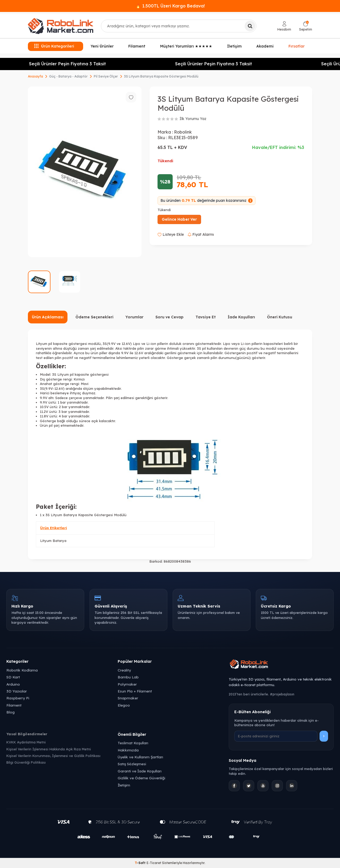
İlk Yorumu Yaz (193, 119)
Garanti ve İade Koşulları (140, 771)
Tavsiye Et (206, 317)
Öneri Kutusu (280, 317)
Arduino (13, 684)
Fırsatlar (297, 46)
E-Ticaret (154, 863)
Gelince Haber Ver (179, 219)
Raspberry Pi (18, 698)
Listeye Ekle (171, 234)
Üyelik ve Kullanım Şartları (140, 757)
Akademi (265, 46)
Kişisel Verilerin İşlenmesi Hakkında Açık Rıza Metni (49, 749)
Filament (137, 46)
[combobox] (179, 26)
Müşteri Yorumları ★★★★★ (186, 46)
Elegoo (124, 705)
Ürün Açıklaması (48, 317)
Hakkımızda (128, 750)
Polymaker (127, 684)
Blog (10, 712)
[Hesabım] (284, 26)
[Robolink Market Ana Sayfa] (281, 665)
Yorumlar (134, 317)
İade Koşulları (241, 317)
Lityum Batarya (53, 541)
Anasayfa (35, 76)
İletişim (234, 46)
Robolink (183, 132)
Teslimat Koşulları (133, 743)
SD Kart (13, 677)
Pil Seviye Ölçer (106, 76)
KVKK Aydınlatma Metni (26, 742)
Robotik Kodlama (22, 670)
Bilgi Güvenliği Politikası (26, 762)
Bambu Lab (128, 677)
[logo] (61, 26)
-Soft (141, 863)
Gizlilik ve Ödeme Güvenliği (141, 778)
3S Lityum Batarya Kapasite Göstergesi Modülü (161, 76)
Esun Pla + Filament (135, 691)
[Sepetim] (306, 26)
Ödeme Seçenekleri (94, 317)
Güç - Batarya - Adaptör (68, 76)
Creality (124, 670)
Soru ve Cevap (169, 317)
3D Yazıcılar (17, 691)
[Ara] (250, 26)
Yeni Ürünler (102, 46)
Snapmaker (128, 698)
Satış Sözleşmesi (132, 764)
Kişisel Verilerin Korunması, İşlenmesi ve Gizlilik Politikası (53, 756)
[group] (85, 172)
